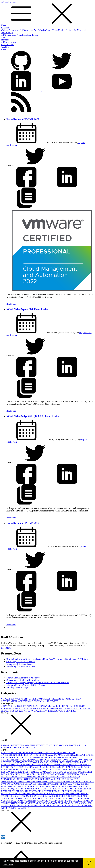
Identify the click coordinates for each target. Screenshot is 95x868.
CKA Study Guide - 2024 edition (21, 662)
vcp (80, 143)
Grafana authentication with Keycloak (23, 680)
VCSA (53, 801)
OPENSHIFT (68, 781)
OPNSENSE (7, 784)
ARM (55, 755)
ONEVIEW (55, 781)
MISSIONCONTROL (77, 774)
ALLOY (39, 753)
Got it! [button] (89, 863)
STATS (31, 794)
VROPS (28, 806)
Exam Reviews (7, 45)
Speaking (5, 47)
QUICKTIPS (19, 789)
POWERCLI (21, 748)
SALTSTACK (36, 791)
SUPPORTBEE (74, 794)
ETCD (19, 765)
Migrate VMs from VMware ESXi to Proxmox (26, 685)
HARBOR (57, 706)
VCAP (20, 801)
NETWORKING (9, 779)
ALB (4, 753)
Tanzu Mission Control (62, 30)
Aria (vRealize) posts (43, 30)
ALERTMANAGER (26, 753)
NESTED (65, 777)
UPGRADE (73, 798)
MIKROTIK (61, 774)
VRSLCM (37, 806)
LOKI (12, 774)
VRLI (13, 806)
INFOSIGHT (57, 769)
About (4, 49)
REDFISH (58, 789)
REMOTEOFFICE (82, 789)
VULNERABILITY (71, 806)
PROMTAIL (60, 786)
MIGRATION (48, 774)
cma (83, 143)
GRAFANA (40, 701)
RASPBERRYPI (33, 789)
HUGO (17, 769)
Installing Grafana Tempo (17, 687)
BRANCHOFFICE (45, 757)
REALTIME (47, 789)
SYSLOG (6, 796)
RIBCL (12, 791)
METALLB (35, 774)
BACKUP (6, 757)
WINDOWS (87, 806)
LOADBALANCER (49, 772)
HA (64, 767)
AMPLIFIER (50, 753)
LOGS (5, 774)
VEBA (60, 801)
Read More (11, 304)
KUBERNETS (8, 708)
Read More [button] (6, 648)
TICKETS (43, 798)
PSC (82, 786)
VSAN (62, 711)
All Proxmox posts (9, 42)
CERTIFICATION (11, 701)
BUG (57, 757)
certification (12, 145)
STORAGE (41, 794)
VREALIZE (58, 699)
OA (67, 779)
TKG (51, 798)
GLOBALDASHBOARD (37, 767)
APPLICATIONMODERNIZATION (18, 755)
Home (4, 25)
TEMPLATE (7, 798)
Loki (29, 35)
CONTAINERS (85, 760)
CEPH (74, 757)
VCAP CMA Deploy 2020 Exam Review (28, 309)
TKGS (58, 798)
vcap (81, 333)
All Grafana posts (9, 35)
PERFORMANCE (41, 699)
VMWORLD (54, 803)
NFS (20, 779)
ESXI (83, 762)
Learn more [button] (8, 864)
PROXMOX (54, 701)
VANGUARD (86, 798)
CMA (60, 760)
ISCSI (73, 769)
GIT (4, 767)
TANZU (70, 699)
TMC (64, 798)
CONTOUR (7, 762)
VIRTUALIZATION (18, 803)
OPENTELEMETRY (84, 781)
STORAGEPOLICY (56, 794)
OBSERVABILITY (10, 781)
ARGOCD (39, 755)
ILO (24, 769)
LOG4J (63, 772)
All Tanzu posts (27, 30)
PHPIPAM (78, 784)
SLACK (78, 791)
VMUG (28, 711)
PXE (9, 789)
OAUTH (74, 779)
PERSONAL (66, 784)
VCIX (40, 801)
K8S (5, 745)
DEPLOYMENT (36, 762)
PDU (16, 784)
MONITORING (20, 777)
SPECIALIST (20, 794)
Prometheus (22, 35)
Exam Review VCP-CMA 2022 (23, 119)
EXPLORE (36, 765)
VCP (46, 801)
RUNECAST (86, 708)
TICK (35, 798)
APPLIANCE (69, 753)
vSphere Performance (10, 30)
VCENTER (8, 748)
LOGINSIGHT (85, 772)
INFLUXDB (43, 769)
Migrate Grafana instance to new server (23, 678)
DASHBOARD (20, 762)
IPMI (66, 769)
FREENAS (85, 765)
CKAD (31, 760)
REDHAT (69, 789)
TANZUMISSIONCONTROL (34, 796)
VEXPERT (88, 801)
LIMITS (35, 772)
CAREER (65, 757)
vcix (86, 333)
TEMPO (18, 798)
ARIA (4, 706)
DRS (63, 762)
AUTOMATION (65, 755)
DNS (47, 762)
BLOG (17, 706)
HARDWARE (84, 767)
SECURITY (68, 791)
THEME (27, 798)
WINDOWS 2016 (10, 808)
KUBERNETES (23, 699)
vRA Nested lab (79, 30)
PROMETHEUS (46, 786)
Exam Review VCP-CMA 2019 (23, 523)
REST (4, 791)
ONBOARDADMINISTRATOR (34, 781)
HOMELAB (7, 769)
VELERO (78, 801)
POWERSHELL (59, 708)
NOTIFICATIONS (32, 779)
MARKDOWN (22, 774)
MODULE (6, 777)
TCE (71, 796)
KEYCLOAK (8, 772)
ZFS (27, 808)
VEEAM (68, 801)
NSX (30, 708)
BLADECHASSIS (20, 757)
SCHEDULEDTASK (52, 791)
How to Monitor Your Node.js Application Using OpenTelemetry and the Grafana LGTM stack (47, 659)
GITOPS (20, 767)
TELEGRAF (81, 796)
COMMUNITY (70, 760)
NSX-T (61, 779)
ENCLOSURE (73, 762)
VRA (32, 748)
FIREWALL (48, 765)
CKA (3, 37)
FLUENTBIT (73, 765)
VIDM (5, 803)
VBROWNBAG (9, 801)
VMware (6, 28)
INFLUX (31, 769)
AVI (10, 706)
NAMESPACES (52, 777)
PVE (4, 789)
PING (86, 784)
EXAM (27, 765)
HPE (78, 699)
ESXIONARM (8, 765)
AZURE (90, 755)
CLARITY (40, 760)
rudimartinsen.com (47, 13)
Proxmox (6, 40)
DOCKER (55, 762)
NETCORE (21, 708)
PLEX (5, 786)
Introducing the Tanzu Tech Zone (21, 666)
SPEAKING (27, 701)
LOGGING (72, 772)
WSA (21, 808)
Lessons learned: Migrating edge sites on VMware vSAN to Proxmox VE (38, 683)
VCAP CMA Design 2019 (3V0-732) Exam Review (33, 416)
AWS (82, 755)
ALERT (12, 753)
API (60, 753)
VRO (20, 806)
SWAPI (85, 794)
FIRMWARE (60, 765)
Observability (8, 33)
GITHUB (11, 767)
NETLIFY (75, 777)
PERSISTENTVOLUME (48, 784)
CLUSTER (51, 760)
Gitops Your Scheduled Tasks (19, 664)
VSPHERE (71, 711)
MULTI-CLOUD (36, 777)
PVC (87, 786)
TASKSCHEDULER (58, 796)
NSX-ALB (52, 779)
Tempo (35, 35)
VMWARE (8, 699)
